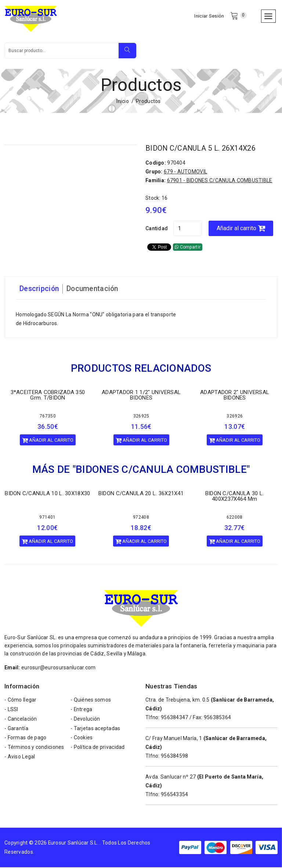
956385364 (218, 718)
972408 (141, 518)
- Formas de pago (25, 739)
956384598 (175, 757)
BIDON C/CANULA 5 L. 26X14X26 (201, 149)
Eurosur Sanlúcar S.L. (74, 843)
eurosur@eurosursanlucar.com (59, 668)
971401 (47, 518)
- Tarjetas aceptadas (95, 729)
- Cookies (82, 739)
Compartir (188, 248)
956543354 (175, 795)
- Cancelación (21, 720)
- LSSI (11, 710)
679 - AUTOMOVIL (185, 172)
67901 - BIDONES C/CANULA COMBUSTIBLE (220, 181)
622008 (235, 518)
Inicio (123, 102)
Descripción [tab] (40, 290)
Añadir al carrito (242, 229)
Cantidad (157, 229)
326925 (141, 417)
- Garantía (16, 729)
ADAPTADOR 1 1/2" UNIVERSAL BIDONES (141, 396)
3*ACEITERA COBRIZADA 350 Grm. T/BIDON (48, 396)
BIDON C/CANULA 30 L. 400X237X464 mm (235, 497)
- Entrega (82, 710)
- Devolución (85, 720)
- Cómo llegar (21, 701)
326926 (235, 417)
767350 (48, 417)
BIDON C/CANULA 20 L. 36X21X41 (141, 494)
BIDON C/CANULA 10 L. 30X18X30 (47, 494)
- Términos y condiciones (34, 749)
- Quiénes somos (91, 701)
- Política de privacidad (98, 749)
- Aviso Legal (20, 758)
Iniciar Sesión (209, 16)
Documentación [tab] (94, 290)
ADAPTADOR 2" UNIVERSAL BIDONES (235, 396)
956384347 (175, 718)
